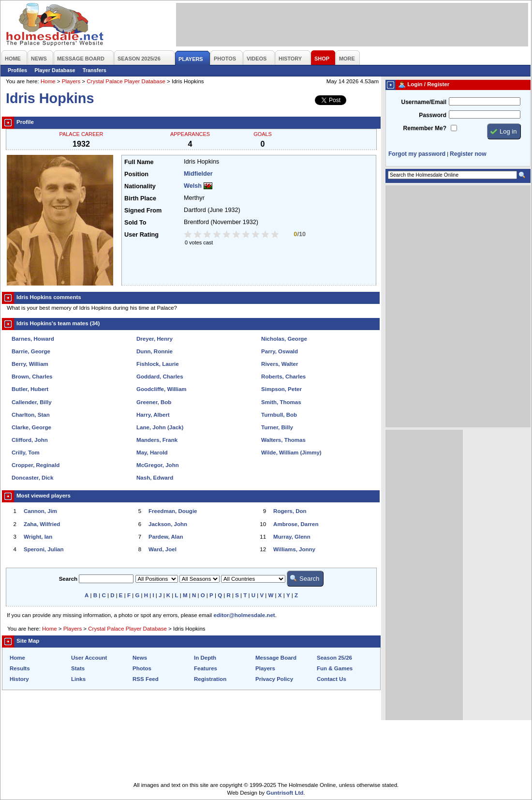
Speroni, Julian (44, 549)
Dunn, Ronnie (155, 351)
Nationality (140, 186)
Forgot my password (417, 154)
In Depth (205, 658)
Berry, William (30, 364)
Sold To (135, 223)
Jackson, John (168, 524)
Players (71, 81)
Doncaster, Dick (32, 478)
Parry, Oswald (280, 351)
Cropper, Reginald (36, 465)
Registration (210, 679)
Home (48, 81)
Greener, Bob (154, 402)
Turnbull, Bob (279, 415)
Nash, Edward (155, 478)
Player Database (55, 70)
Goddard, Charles (160, 377)
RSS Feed (146, 679)
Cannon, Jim (40, 511)
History (19, 679)
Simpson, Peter (281, 389)
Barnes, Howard (33, 339)
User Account (89, 658)
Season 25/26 (334, 658)
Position (136, 174)
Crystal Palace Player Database (126, 81)
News (140, 658)
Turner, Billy (277, 427)
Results (20, 668)
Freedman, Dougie (173, 511)
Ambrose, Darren (296, 524)
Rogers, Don (290, 511)
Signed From (143, 211)
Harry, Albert (153, 415)
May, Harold (152, 453)
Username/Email (424, 102)
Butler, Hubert (30, 389)
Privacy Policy (274, 679)
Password (433, 115)
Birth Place (140, 198)
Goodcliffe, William (162, 389)
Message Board (276, 658)
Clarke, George (31, 427)
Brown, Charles (32, 377)
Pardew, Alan (166, 537)
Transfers (95, 70)
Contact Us (332, 679)
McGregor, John (158, 465)
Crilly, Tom (26, 453)
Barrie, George (31, 351)
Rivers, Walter (280, 364)
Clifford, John (30, 440)
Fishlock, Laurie (158, 364)
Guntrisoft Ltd (285, 793)
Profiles (17, 70)
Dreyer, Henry (155, 339)
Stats (78, 668)
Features (206, 668)
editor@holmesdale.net (244, 615)
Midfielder (198, 174)
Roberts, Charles (283, 377)
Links (78, 679)
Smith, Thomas (281, 402)
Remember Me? (425, 128)
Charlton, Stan (31, 415)
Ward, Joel (163, 549)
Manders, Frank (157, 440)
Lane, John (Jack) (160, 427)
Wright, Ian (38, 537)
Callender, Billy (32, 402)
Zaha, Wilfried (42, 524)
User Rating (141, 235)
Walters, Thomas (283, 440)
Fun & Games (335, 668)
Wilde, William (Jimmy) (291, 453)
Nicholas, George (284, 339)
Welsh (193, 186)
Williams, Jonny (294, 549)
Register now (468, 154)
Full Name (139, 162)
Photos (142, 668)
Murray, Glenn (292, 537)
